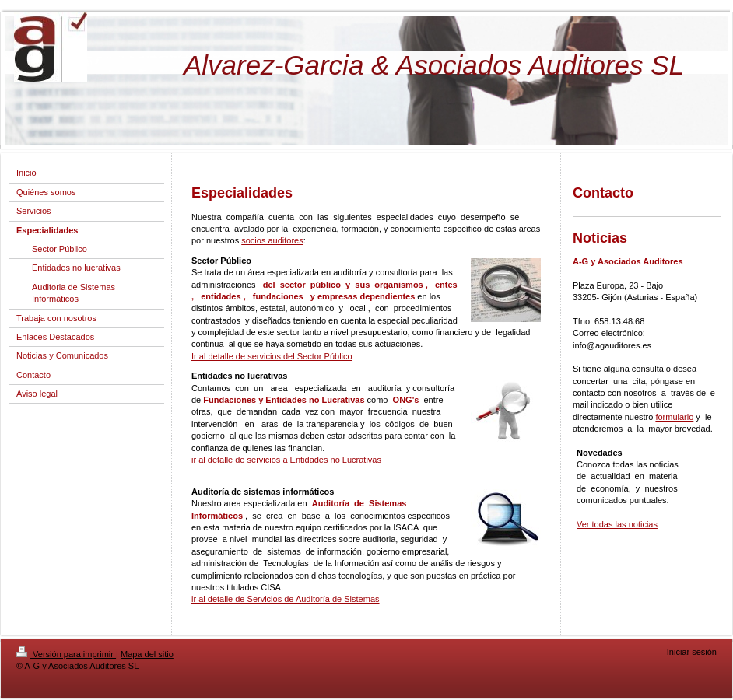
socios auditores (272, 240)
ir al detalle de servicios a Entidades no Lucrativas (286, 460)
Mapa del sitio (147, 654)
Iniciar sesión (692, 652)
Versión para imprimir (66, 654)
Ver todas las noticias (617, 524)
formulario (674, 417)
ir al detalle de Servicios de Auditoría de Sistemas (286, 599)
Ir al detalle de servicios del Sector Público (272, 356)
